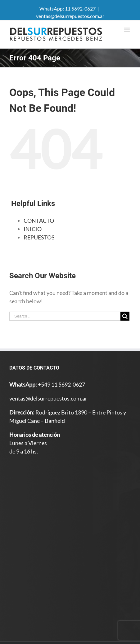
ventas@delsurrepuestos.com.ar (70, 16)
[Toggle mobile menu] (127, 30)
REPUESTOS (39, 237)
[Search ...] (65, 316)
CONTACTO (39, 221)
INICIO (33, 229)
